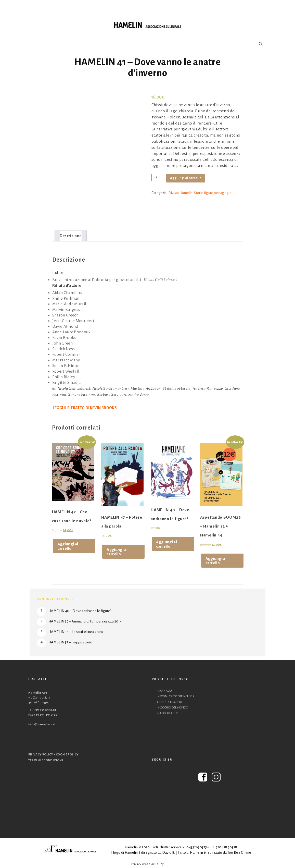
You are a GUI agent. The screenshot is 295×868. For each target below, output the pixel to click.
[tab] (71, 236)
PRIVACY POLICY (41, 755)
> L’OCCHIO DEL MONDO (172, 708)
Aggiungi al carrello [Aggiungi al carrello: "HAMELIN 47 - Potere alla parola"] (117, 552)
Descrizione (71, 236)
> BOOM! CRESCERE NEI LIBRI (176, 696)
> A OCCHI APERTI (169, 713)
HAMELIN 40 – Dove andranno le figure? (80, 611)
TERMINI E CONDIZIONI (46, 760)
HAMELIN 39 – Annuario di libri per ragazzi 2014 (85, 621)
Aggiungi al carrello (186, 178)
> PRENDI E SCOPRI (170, 702)
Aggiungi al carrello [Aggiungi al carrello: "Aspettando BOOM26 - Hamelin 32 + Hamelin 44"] (216, 561)
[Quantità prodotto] (158, 177)
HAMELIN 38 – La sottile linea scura (76, 632)
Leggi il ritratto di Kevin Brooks (85, 408)
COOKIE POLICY (67, 755)
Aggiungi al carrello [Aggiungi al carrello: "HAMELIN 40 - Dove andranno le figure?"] (166, 544)
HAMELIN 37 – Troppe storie (70, 642)
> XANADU (165, 691)
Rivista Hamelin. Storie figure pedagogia (200, 193)
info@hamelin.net (42, 724)
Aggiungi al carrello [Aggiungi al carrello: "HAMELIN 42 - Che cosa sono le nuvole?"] (68, 546)
